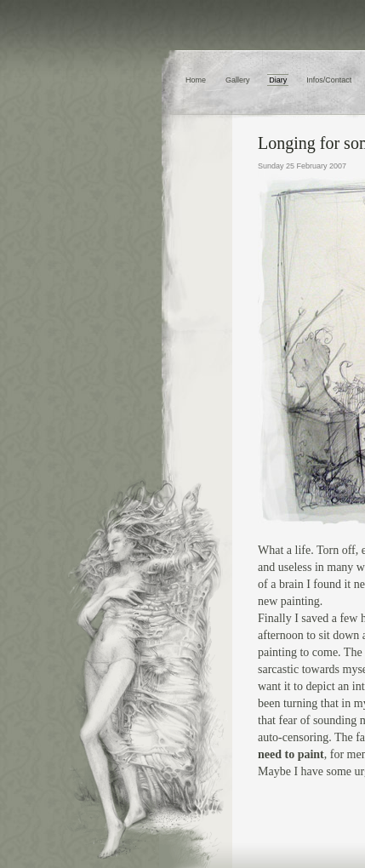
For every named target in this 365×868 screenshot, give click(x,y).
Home (196, 80)
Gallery (238, 80)
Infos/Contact (329, 80)
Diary (278, 80)
